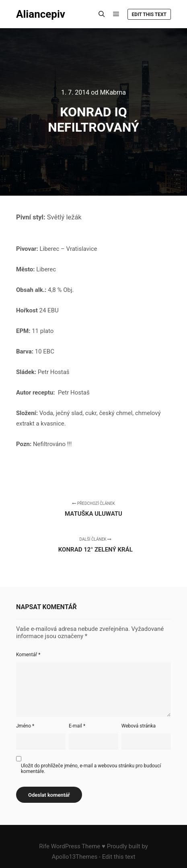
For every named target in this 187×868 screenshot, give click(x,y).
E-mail (77, 726)
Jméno (25, 726)
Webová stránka (139, 726)
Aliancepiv (41, 14)
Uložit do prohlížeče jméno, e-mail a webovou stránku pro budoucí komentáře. (91, 769)
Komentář (28, 655)
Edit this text (149, 14)
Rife (44, 846)
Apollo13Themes (75, 857)
